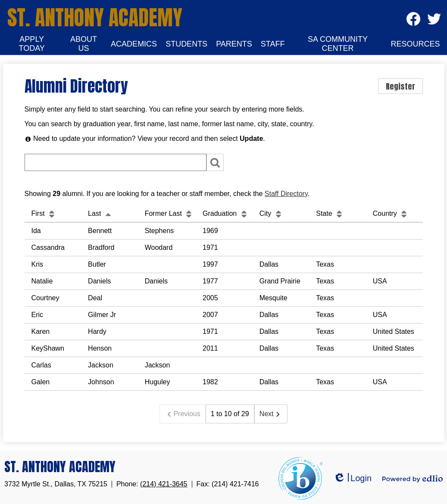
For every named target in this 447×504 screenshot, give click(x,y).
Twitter (434, 22)
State (330, 213)
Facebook (413, 22)
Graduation (226, 213)
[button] (32, 44)
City (272, 213)
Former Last (170, 213)
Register (400, 86)
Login (352, 478)
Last (101, 213)
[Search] (116, 162)
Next (271, 414)
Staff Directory (286, 194)
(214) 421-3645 (164, 484)
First (44, 213)
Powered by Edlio (413, 479)
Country (391, 213)
